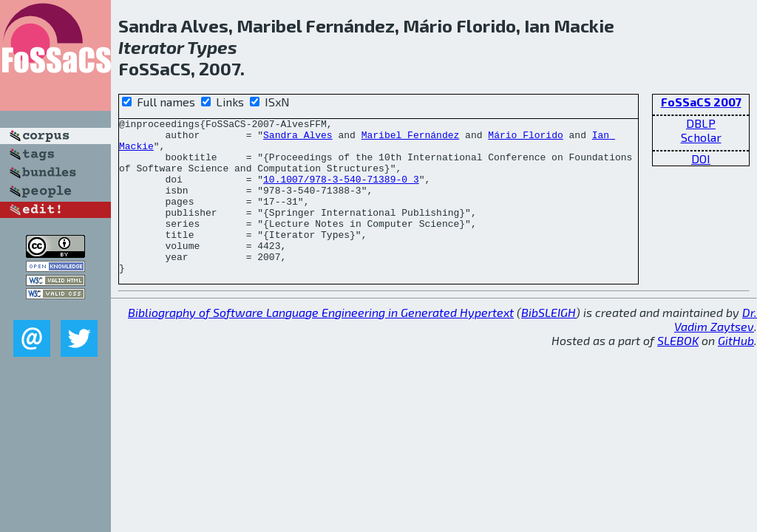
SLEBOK (678, 371)
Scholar (701, 137)
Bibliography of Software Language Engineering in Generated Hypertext (321, 343)
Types (212, 47)
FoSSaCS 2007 (701, 102)
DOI (701, 158)
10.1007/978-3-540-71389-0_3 (341, 192)
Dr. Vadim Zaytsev (716, 350)
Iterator (151, 47)
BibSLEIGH (549, 343)
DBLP (701, 123)
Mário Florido (525, 139)
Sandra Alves (298, 139)
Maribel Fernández (411, 139)
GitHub (736, 371)
